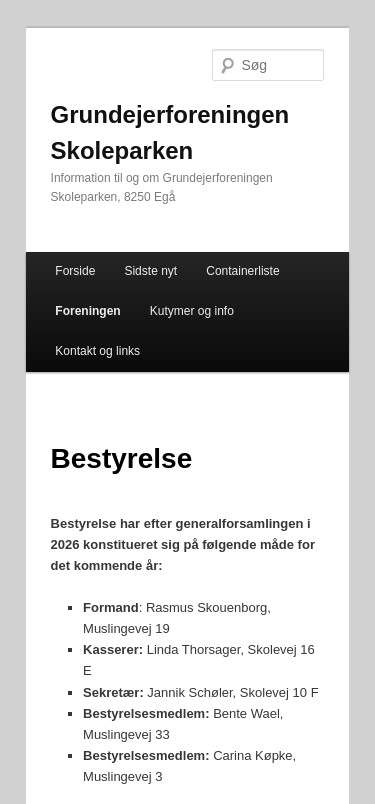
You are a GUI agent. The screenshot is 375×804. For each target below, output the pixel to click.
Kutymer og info (192, 311)
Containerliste (242, 271)
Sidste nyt (150, 271)
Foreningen (87, 311)
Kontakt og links (97, 351)
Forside (75, 271)
